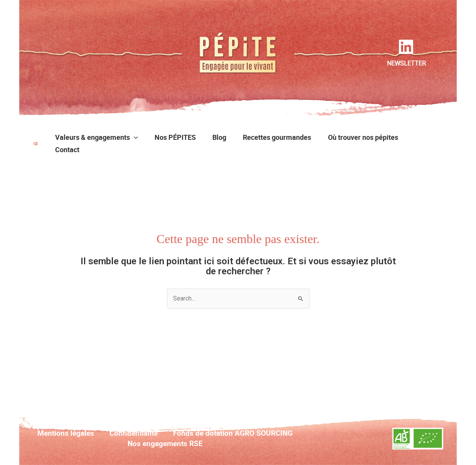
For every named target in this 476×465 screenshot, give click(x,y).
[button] (136, 137)
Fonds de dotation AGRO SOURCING (233, 433)
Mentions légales (66, 433)
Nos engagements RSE (165, 443)
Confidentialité (134, 433)
